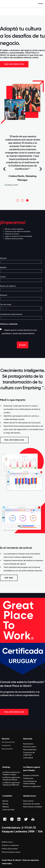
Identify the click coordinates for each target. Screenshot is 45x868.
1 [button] (18, 200)
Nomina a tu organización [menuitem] (32, 786)
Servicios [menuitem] (6, 739)
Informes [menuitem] (5, 804)
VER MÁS (9, 578)
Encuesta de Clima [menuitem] (8, 742)
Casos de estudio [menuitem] (8, 810)
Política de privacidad (10, 849)
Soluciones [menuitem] (28, 739)
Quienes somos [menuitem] (30, 796)
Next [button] (41, 169)
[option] (22, 162)
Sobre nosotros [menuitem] (28, 801)
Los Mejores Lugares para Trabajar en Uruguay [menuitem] (11, 773)
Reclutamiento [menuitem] (28, 744)
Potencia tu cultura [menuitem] (30, 747)
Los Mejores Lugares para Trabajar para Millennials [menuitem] (11, 784)
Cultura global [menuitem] (28, 758)
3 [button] (27, 200)
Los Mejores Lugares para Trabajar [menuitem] (32, 769)
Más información (14, 64)
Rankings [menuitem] (6, 767)
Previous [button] (4, 169)
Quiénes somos (7, 842)
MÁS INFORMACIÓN (14, 712)
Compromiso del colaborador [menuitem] (29, 754)
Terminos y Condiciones (10, 845)
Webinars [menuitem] (6, 807)
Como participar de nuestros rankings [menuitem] (30, 782)
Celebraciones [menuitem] (28, 778)
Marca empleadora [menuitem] (30, 750)
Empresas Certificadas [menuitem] (31, 775)
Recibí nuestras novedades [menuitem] (33, 807)
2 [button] (23, 200)
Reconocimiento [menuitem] (7, 749)
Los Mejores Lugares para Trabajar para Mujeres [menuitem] (11, 779)
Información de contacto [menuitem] (32, 804)
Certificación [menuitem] (6, 745)
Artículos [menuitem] (5, 801)
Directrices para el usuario (11, 852)
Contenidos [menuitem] (7, 796)
